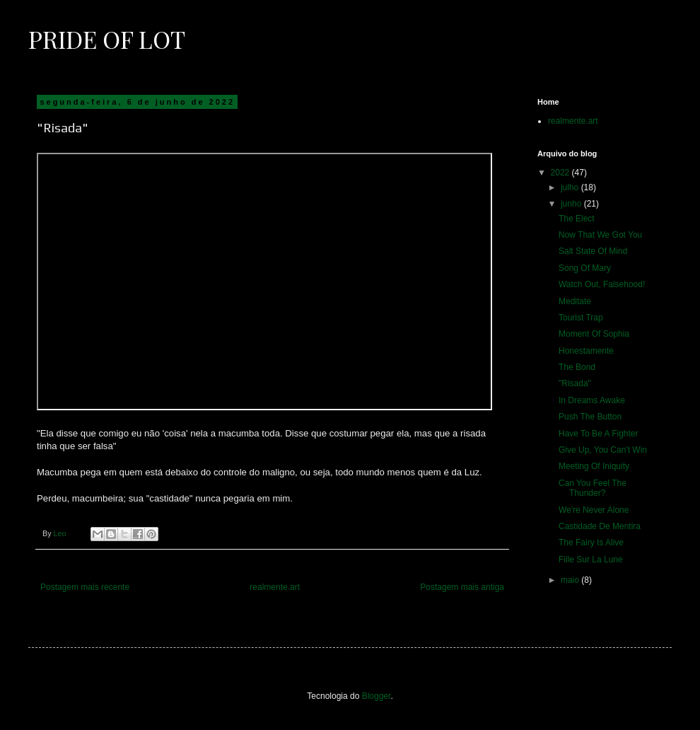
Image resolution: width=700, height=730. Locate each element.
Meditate (575, 301)
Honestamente (586, 351)
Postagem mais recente (85, 587)
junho (572, 204)
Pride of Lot (107, 39)
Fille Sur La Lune (591, 560)
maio (571, 580)
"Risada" (575, 383)
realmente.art (275, 587)
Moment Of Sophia (594, 334)
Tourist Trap (581, 318)
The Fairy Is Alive (591, 543)
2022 (561, 173)
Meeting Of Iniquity (594, 466)
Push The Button (590, 417)
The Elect (577, 219)
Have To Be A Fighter (599, 434)
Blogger (377, 696)
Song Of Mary (585, 268)
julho (571, 187)
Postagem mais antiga (462, 587)
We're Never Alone (594, 510)
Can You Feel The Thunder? (593, 488)
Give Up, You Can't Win (603, 450)
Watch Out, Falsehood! (602, 284)
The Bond (577, 367)
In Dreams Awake (592, 400)
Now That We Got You (600, 235)
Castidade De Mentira (600, 526)
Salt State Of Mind (593, 251)
